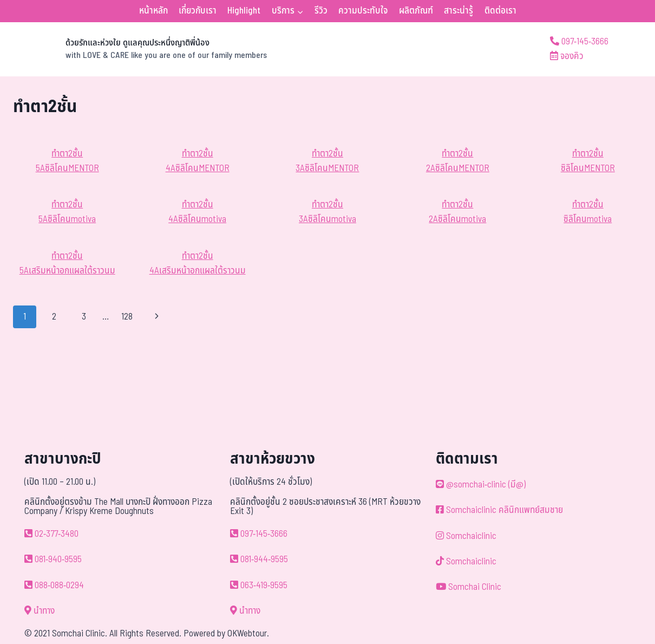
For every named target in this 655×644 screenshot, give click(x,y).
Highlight (244, 11)
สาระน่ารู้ (458, 11)
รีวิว (321, 11)
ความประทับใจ (363, 11)
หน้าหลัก (153, 11)
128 (127, 317)
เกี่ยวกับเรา (198, 11)
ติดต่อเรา (500, 11)
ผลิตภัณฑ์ (416, 11)
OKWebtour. (248, 634)
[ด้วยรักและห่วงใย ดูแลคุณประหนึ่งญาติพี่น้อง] (140, 49)
